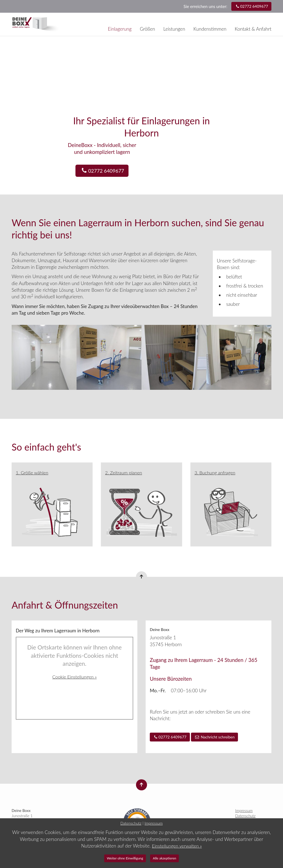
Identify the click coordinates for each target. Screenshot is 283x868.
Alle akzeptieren (164, 858)
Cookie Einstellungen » (74, 676)
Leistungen (174, 29)
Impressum (244, 810)
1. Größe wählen (32, 473)
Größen (147, 29)
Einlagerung (120, 29)
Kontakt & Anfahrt (253, 29)
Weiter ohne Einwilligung (125, 858)
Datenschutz (245, 816)
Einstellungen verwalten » (177, 846)
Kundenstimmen (210, 29)
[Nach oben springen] (141, 577)
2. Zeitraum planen (124, 473)
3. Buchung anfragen (216, 473)
